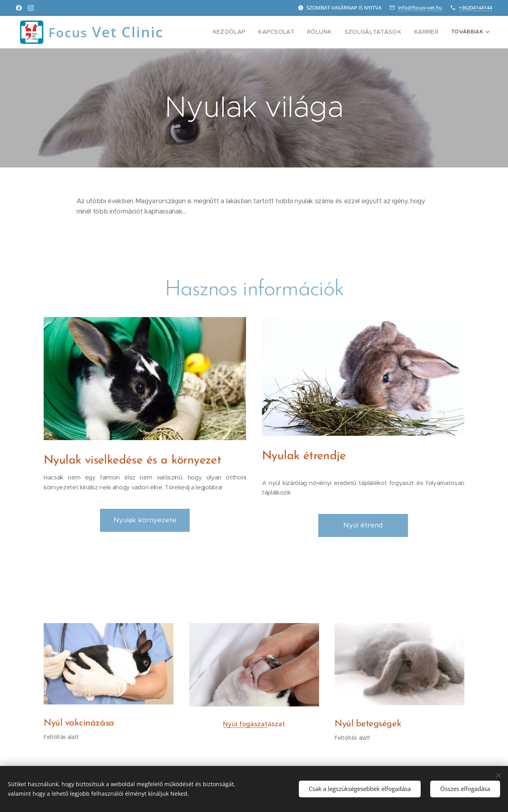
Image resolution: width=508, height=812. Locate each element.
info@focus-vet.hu (420, 8)
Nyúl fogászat (245, 724)
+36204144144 (475, 8)
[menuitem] (246, 32)
